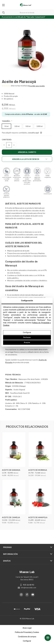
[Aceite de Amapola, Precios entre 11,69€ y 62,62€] (40, 497)
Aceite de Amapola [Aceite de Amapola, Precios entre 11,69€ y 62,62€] (38, 517)
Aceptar (27, 342)
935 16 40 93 (29, 585)
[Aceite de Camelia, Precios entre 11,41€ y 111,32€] (14, 497)
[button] (36, 86)
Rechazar (27, 337)
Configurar (27, 332)
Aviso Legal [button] (27, 628)
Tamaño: (6, 121)
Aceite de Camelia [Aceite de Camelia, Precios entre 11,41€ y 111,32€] (11, 517)
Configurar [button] (27, 641)
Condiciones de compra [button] (27, 637)
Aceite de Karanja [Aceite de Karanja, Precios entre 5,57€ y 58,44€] (11, 470)
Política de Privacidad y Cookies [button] (27, 632)
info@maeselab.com (29, 588)
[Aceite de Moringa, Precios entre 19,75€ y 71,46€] (40, 450)
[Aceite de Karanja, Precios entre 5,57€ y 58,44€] (14, 450)
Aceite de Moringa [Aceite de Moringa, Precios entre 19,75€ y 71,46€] (38, 470)
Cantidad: (7, 140)
